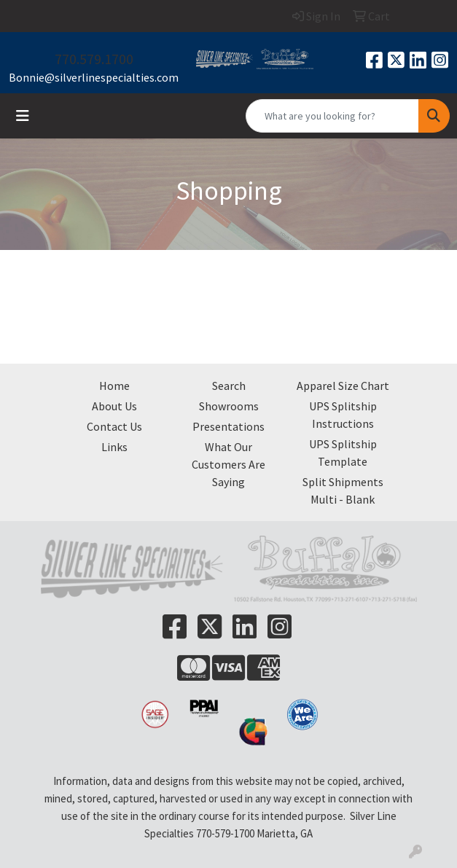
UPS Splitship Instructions (343, 415)
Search (229, 386)
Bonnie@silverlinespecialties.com (94, 77)
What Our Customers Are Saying (228, 464)
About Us (114, 406)
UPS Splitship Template (343, 453)
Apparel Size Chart (343, 386)
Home (114, 386)
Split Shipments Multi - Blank (343, 490)
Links (114, 447)
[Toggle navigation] (23, 116)
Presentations (228, 426)
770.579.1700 (94, 59)
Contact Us (114, 426)
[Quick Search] (332, 116)
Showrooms (229, 406)
